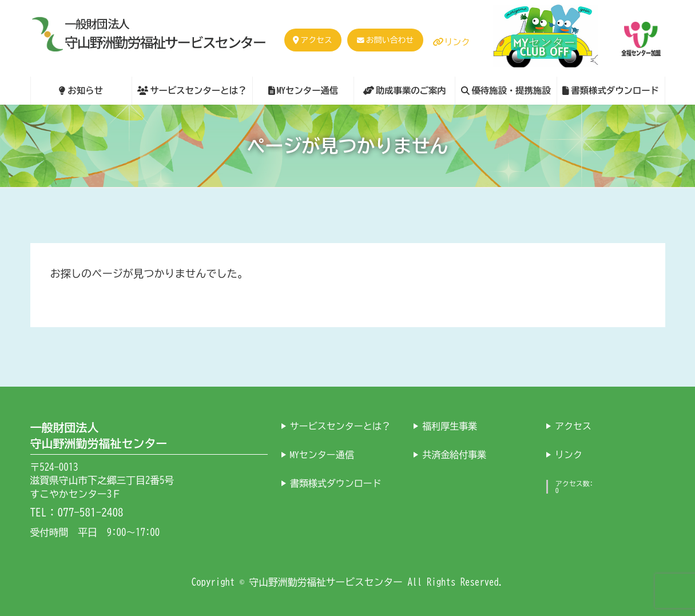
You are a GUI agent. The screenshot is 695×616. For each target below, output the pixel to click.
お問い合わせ (390, 40)
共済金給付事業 (454, 454)
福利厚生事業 (450, 426)
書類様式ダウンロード (336, 483)
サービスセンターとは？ (340, 426)
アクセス (312, 40)
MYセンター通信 (322, 454)
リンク (451, 42)
